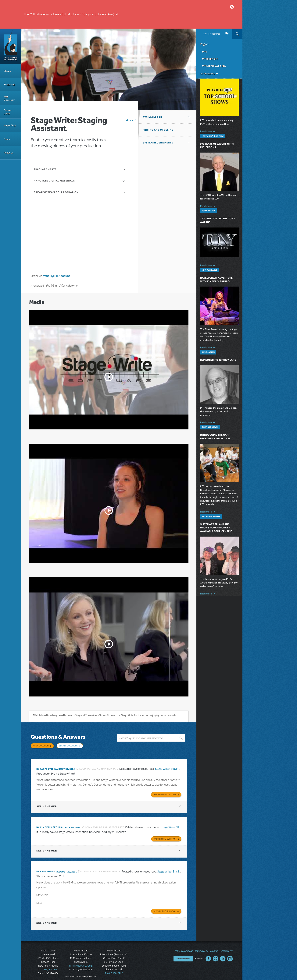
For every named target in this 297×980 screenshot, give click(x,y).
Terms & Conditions (184, 948)
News (7, 139)
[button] (227, 34)
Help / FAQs (10, 125)
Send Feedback (183, 956)
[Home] (11, 46)
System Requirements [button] (158, 143)
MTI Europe (210, 59)
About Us (9, 153)
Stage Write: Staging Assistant (174, 767)
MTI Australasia (214, 66)
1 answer (47, 804)
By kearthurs (46, 869)
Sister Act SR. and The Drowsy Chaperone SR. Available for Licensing (216, 528)
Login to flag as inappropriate (99, 767)
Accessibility (227, 948)
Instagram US (230, 956)
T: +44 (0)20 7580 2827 (81, 963)
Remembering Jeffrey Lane (218, 360)
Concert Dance (8, 112)
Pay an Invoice (207, 74)
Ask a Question (41, 746)
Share (133, 120)
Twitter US (216, 956)
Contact (214, 948)
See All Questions (68, 746)
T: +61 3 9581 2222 (114, 971)
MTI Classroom (9, 98)
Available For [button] (152, 117)
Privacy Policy (202, 948)
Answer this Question (165, 792)
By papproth (45, 767)
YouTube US (223, 956)
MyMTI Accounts (211, 34)
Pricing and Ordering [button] (158, 130)
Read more (208, 131)
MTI (204, 52)
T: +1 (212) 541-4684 (48, 967)
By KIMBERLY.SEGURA (49, 825)
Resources (9, 85)
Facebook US (208, 956)
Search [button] (237, 34)
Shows (7, 71)
